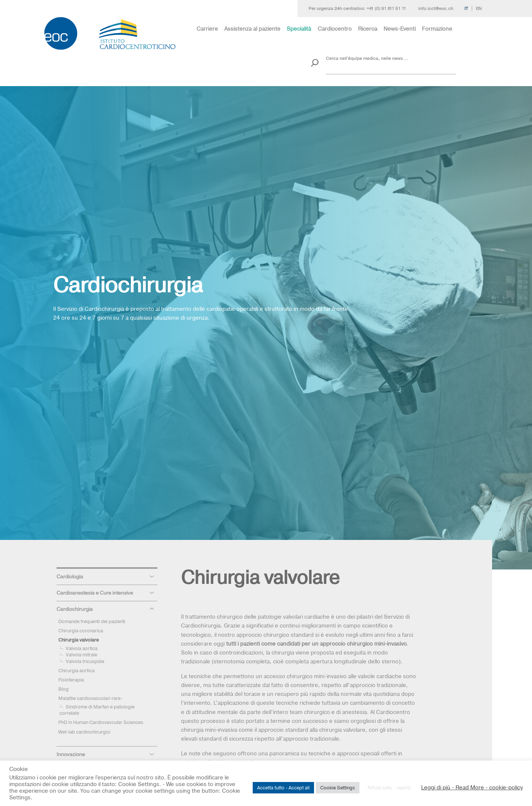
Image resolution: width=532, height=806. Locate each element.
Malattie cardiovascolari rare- (90, 698)
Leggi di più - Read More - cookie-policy (472, 788)
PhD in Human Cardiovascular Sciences (101, 722)
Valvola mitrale (81, 654)
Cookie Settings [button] (338, 788)
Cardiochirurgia (75, 609)
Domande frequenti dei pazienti (92, 621)
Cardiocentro (335, 29)
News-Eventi (400, 29)
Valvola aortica (82, 648)
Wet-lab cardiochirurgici (84, 732)
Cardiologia (70, 577)
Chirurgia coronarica (81, 630)
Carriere (207, 29)
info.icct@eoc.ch (436, 8)
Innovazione (71, 754)
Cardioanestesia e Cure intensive (95, 593)
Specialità (299, 29)
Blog (64, 689)
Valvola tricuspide (85, 661)
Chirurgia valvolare (79, 640)
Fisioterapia (71, 680)
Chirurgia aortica (76, 670)
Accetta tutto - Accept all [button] (283, 788)
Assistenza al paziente (252, 29)
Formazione (437, 29)
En (479, 8)
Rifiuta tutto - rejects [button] (389, 788)
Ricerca (368, 29)
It (466, 8)
